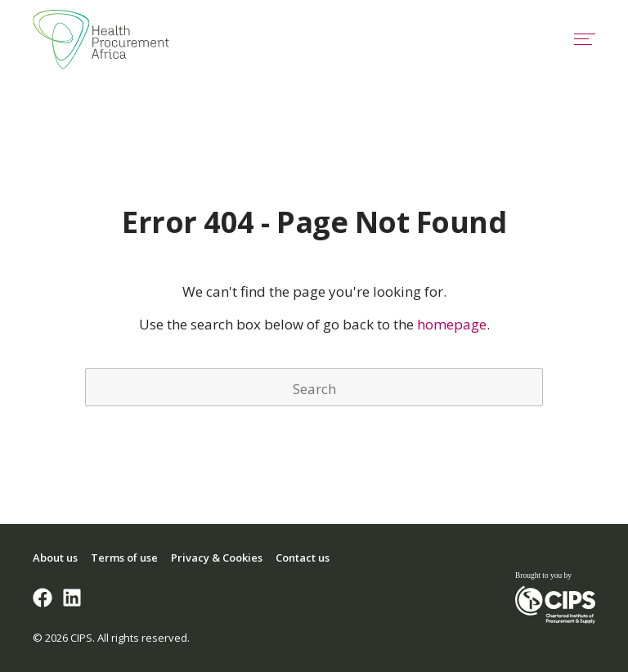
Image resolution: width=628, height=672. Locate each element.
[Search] (314, 387)
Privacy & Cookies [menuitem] (217, 558)
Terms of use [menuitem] (124, 558)
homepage (452, 324)
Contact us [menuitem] (303, 558)
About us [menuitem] (55, 558)
